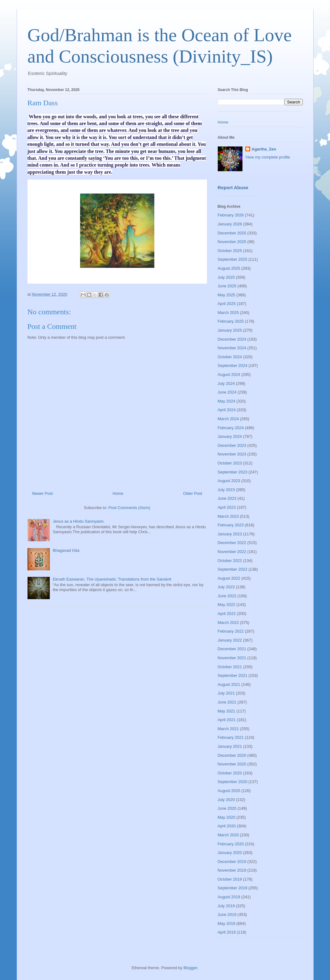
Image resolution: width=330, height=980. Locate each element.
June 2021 (227, 702)
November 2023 (232, 454)
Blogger (190, 968)
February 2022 (231, 631)
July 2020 (226, 800)
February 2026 (231, 215)
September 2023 (233, 472)
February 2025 (231, 321)
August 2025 (229, 268)
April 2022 (227, 614)
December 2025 (232, 233)
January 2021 (230, 746)
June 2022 (227, 596)
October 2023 (230, 463)
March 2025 (228, 313)
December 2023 (232, 445)
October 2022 (230, 561)
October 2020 (230, 773)
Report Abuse (233, 187)
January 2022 (230, 640)
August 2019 (229, 897)
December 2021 (232, 649)
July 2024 (226, 383)
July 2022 (226, 587)
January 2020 (230, 853)
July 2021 (226, 693)
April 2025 (227, 304)
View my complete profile (268, 157)
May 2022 (227, 605)
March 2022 (228, 623)
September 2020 (233, 782)
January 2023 (230, 534)
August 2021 (229, 684)
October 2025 (230, 251)
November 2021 (232, 658)
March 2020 (228, 835)
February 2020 (231, 844)
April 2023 (227, 507)
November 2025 (232, 242)
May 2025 (227, 295)
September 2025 (233, 259)
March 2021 (228, 729)
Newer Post (43, 493)
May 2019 (227, 923)
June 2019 (227, 915)
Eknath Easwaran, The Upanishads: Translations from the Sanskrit (112, 579)
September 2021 (233, 675)
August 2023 (229, 481)
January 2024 (230, 436)
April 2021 (227, 720)
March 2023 (228, 516)
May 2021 (227, 711)
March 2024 (228, 419)
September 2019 (233, 888)
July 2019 (226, 906)
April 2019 (227, 932)
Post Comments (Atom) (129, 508)
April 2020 (227, 826)
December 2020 (232, 755)
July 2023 (226, 490)
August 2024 (229, 375)
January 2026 (230, 224)
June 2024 (227, 392)
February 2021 (231, 737)
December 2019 (232, 862)
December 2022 (232, 543)
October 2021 (230, 667)
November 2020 (232, 764)
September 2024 (233, 366)
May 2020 (227, 817)
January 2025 (230, 330)
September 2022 (233, 569)
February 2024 (231, 428)
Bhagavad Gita (66, 550)
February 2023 (231, 525)
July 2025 (226, 277)
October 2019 (230, 879)
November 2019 (232, 870)
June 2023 (227, 498)
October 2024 (230, 357)
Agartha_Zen (264, 149)
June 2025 (227, 286)
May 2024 (227, 401)
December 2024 (232, 339)
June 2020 (227, 808)
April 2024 (227, 410)
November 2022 (232, 552)
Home (118, 493)
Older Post (193, 493)
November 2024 (232, 348)
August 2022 (229, 578)
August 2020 (229, 791)
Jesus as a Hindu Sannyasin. (79, 521)
